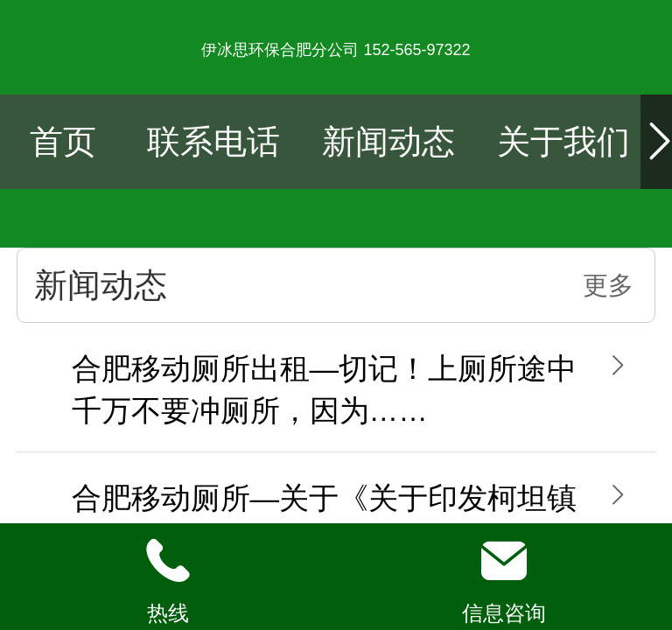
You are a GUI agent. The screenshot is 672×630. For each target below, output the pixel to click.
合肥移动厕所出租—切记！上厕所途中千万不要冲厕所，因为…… (325, 390)
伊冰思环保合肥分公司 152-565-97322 (336, 50)
